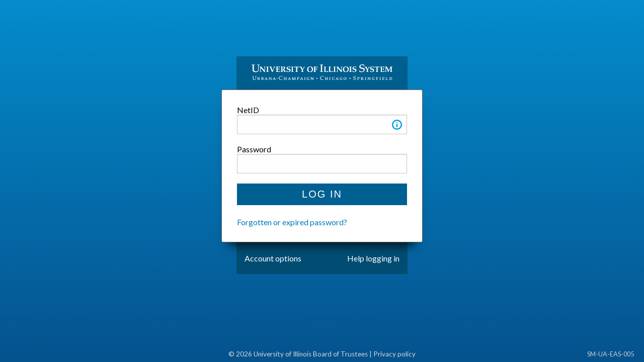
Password (254, 149)
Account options (273, 258)
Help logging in (373, 258)
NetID (248, 110)
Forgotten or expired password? (292, 222)
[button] (397, 126)
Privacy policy (394, 354)
